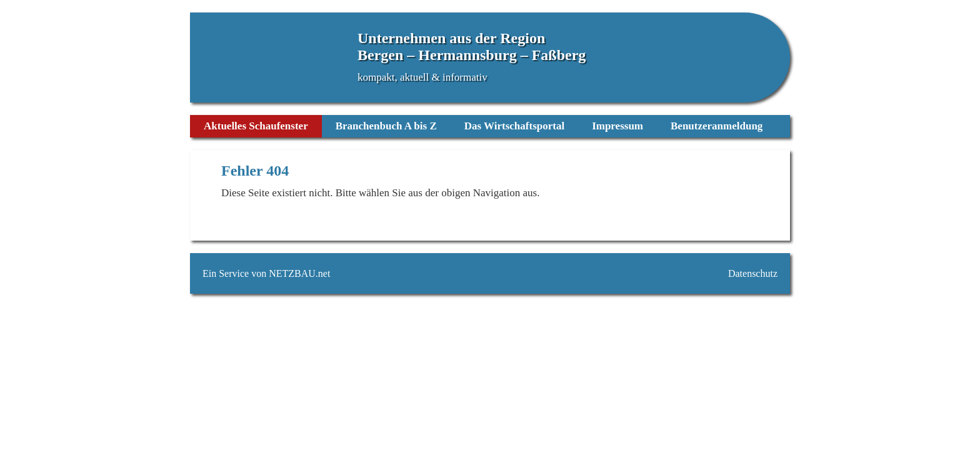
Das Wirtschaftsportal (514, 126)
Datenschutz (753, 273)
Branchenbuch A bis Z (386, 126)
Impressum (617, 126)
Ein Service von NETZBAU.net (266, 273)
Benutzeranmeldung (717, 126)
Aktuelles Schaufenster (256, 126)
